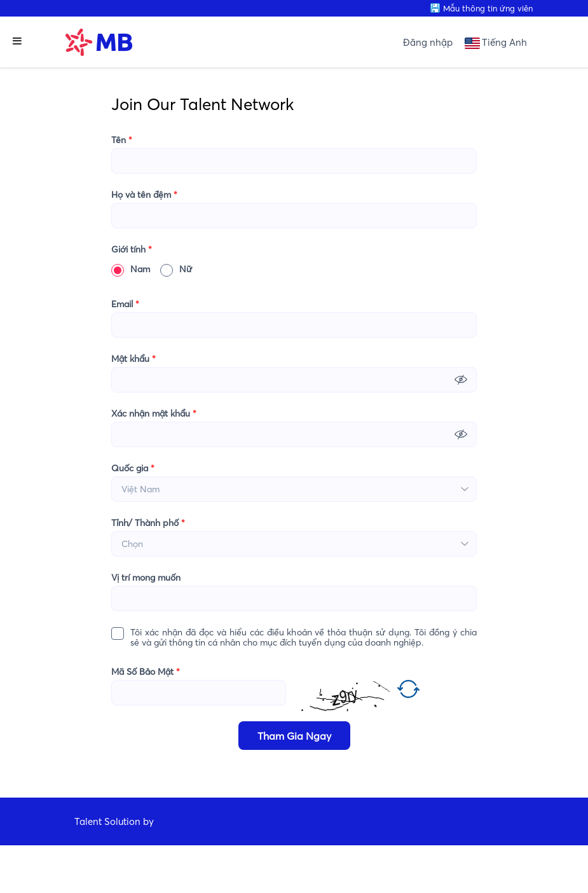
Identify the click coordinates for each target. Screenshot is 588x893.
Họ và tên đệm (144, 195)
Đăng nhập (428, 42)
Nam (131, 269)
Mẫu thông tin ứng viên (488, 8)
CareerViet (115, 869)
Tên (122, 140)
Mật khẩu (133, 359)
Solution (124, 821)
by (150, 821)
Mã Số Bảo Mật (146, 672)
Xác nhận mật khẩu (154, 413)
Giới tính (132, 249)
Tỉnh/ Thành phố (148, 523)
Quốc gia (133, 468)
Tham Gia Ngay (294, 736)
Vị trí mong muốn (146, 578)
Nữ (176, 269)
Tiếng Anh (504, 42)
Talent (89, 821)
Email (125, 304)
